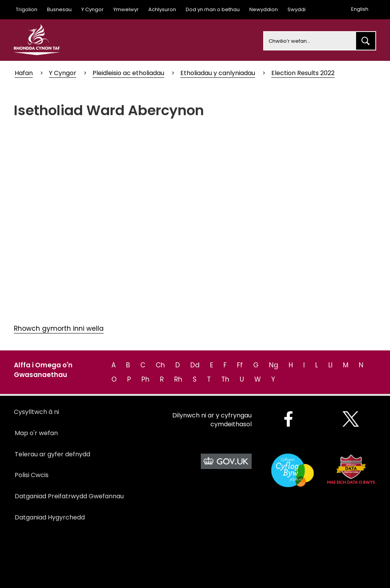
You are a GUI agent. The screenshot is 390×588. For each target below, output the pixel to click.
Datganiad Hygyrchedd (50, 517)
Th (225, 379)
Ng (274, 365)
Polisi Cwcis (32, 475)
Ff (240, 365)
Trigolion (27, 9)
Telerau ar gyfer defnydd (52, 454)
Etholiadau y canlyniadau (218, 73)
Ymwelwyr (126, 9)
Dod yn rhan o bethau (213, 9)
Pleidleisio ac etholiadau (128, 73)
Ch (160, 365)
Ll (330, 365)
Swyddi (297, 9)
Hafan (24, 73)
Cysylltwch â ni (36, 412)
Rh (178, 379)
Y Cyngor (92, 9)
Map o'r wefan (36, 433)
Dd (195, 365)
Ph (145, 379)
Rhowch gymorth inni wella (59, 328)
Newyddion (264, 9)
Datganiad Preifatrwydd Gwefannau (69, 496)
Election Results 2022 (303, 73)
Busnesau (59, 9)
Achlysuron (162, 9)
